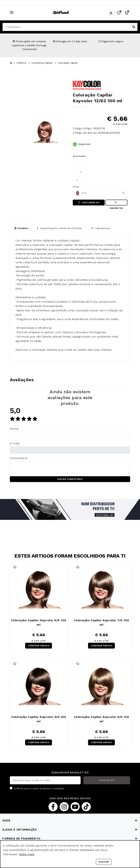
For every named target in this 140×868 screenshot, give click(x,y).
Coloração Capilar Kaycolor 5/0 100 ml (39, 719)
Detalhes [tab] (21, 228)
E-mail (15, 443)
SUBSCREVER (107, 780)
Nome (14, 429)
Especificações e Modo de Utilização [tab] (60, 228)
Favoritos (116, 203)
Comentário (19, 458)
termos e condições (54, 789)
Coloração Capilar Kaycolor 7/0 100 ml (102, 622)
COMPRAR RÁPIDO (39, 646)
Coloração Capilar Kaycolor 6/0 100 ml (39, 622)
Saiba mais (27, 854)
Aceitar (104, 862)
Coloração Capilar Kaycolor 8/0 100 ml (102, 719)
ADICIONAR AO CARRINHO (89, 203)
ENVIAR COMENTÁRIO (70, 479)
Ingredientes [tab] (101, 228)
